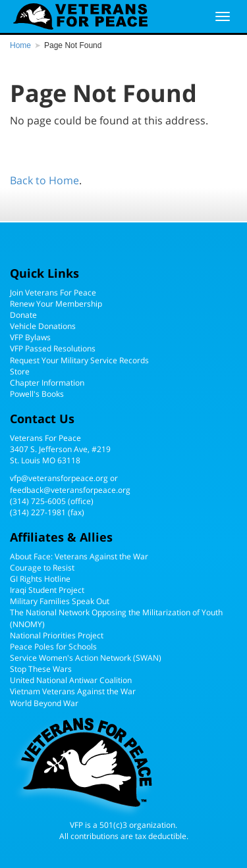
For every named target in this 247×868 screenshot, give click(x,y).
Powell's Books (37, 394)
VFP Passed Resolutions (53, 348)
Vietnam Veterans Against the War (73, 691)
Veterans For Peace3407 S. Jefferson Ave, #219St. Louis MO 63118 (60, 449)
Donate (23, 315)
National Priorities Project (57, 635)
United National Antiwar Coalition (71, 680)
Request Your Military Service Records (79, 360)
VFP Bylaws (30, 337)
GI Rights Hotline (40, 579)
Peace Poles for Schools (53, 647)
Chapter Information (47, 383)
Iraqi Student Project (47, 590)
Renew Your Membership (56, 304)
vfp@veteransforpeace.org (59, 478)
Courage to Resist (42, 568)
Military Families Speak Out (60, 601)
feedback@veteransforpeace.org (70, 490)
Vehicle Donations (43, 326)
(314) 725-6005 (38, 501)
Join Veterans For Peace (53, 293)
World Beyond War (44, 703)
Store (20, 371)
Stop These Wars (41, 669)
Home (20, 45)
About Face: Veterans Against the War (79, 556)
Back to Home (44, 180)
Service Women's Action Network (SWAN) (86, 658)
